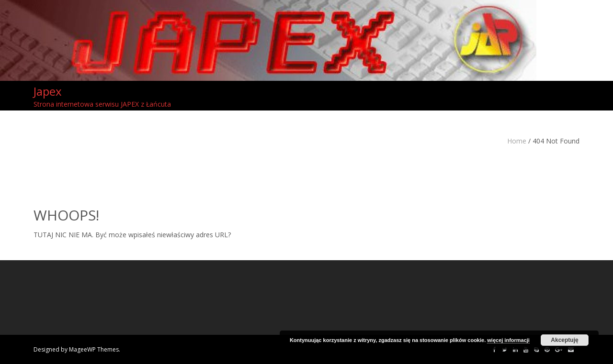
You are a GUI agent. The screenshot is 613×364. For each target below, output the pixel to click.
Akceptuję (564, 340)
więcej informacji (508, 340)
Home (517, 141)
